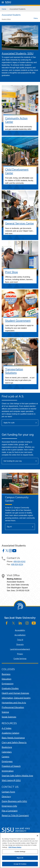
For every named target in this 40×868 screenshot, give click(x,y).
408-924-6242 (19, 562)
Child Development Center (17, 171)
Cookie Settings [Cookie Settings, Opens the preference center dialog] (20, 852)
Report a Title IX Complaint (15, 815)
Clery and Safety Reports (14, 742)
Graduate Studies (10, 688)
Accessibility (20, 630)
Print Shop (11, 272)
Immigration (8, 771)
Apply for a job (9, 423)
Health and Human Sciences (15, 693)
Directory (6, 797)
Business (6, 674)
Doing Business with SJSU (14, 801)
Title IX (20, 640)
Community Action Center (16, 120)
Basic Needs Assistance (13, 738)
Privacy (20, 654)
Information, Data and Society (16, 698)
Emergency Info (9, 806)
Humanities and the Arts (14, 703)
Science (5, 712)
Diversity (20, 645)
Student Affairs (6, 19)
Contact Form (8, 792)
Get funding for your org (13, 461)
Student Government (18, 321)
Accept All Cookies (20, 864)
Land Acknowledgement (20, 649)
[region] (20, 850)
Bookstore (7, 747)
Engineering (8, 684)
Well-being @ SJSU (11, 780)
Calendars (7, 752)
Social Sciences (9, 717)
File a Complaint (10, 811)
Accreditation (20, 635)
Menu (36, 18)
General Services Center (20, 224)
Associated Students (17, 9)
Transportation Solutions (14, 371)
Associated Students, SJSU (18, 53)
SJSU (8, 2)
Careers (5, 757)
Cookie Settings (20, 659)
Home (4, 9)
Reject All (20, 858)
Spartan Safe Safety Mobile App (17, 776)
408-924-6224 (17, 564)
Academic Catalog (11, 733)
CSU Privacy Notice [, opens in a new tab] (15, 847)
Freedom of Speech (11, 766)
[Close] (37, 836)
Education (7, 679)
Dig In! (9, 527)
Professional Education (13, 707)
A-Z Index (7, 728)
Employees (7, 761)
